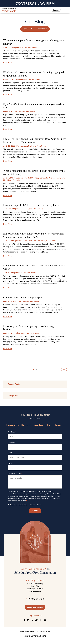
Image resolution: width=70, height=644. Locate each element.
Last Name (12, 442)
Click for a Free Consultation (35, 29)
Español (56, 10)
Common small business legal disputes (24, 298)
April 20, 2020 (9, 146)
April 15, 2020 (9, 241)
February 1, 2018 (10, 333)
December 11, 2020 (11, 79)
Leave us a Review (35, 607)
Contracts (32, 146)
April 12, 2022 (9, 48)
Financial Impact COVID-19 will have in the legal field (31, 205)
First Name (12, 432)
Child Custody (33, 178)
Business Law (22, 48)
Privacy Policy (35, 633)
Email (10, 453)
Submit (35, 511)
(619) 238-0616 (9, 12)
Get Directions (35, 592)
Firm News (32, 48)
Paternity (17, 180)
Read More (8, 63)
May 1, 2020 (8, 111)
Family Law (60, 178)
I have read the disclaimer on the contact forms (26, 505)
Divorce (52, 178)
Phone (10, 463)
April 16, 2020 (9, 209)
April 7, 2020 (9, 273)
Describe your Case (15, 474)
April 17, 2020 (9, 178)
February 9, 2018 (10, 301)
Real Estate (51, 241)
